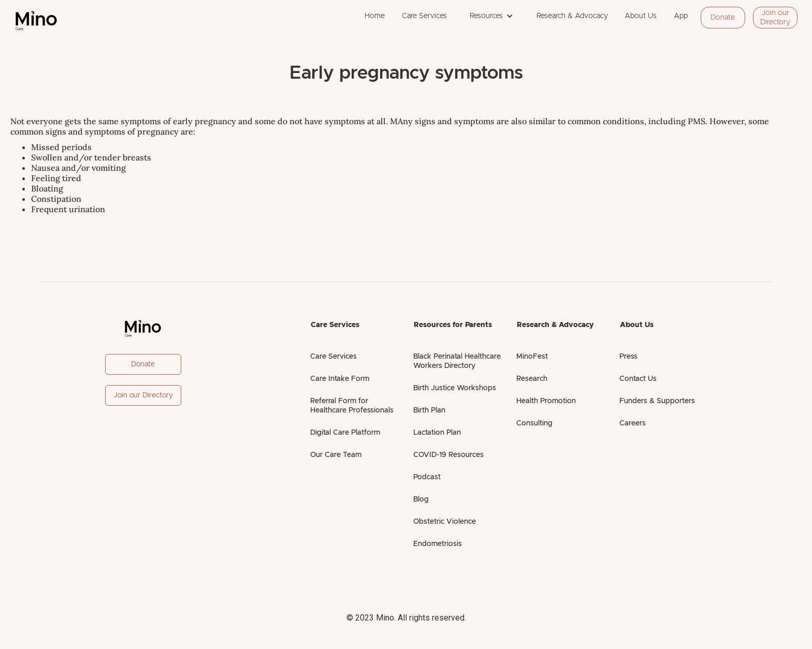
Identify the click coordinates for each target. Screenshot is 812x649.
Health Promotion (546, 401)
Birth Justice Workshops (455, 388)
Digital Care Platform (345, 433)
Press (628, 357)
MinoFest (532, 357)
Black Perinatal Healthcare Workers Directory (457, 361)
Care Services (424, 16)
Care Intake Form (340, 379)
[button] (491, 16)
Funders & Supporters (657, 401)
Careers (633, 423)
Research (532, 379)
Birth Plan (429, 410)
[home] (36, 21)
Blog (421, 499)
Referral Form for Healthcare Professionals (352, 406)
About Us (641, 16)
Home (375, 16)
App (681, 16)
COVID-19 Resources (448, 455)
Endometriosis (438, 544)
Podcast (427, 477)
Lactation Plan (437, 433)
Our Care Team (336, 455)
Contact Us (638, 379)
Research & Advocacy (572, 16)
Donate (723, 18)
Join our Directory (775, 18)
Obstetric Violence (445, 522)
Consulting (534, 423)
